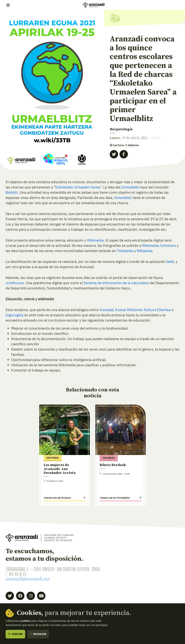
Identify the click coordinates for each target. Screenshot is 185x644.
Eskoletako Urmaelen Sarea (78, 187)
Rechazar (38, 634)
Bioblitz (12, 192)
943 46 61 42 (18, 574)
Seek (170, 262)
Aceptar (15, 634)
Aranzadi (106, 310)
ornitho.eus (15, 283)
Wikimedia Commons (159, 245)
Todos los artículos (57, 498)
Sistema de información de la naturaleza (116, 283)
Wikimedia (95, 240)
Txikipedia (125, 251)
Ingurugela (14, 315)
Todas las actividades (115, 498)
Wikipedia (145, 251)
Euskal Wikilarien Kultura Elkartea (143, 310)
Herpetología (121, 129)
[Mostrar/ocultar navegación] (8, 5)
